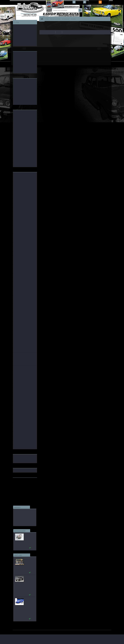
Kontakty (73, 19)
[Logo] (25, 10)
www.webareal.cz (31, 631)
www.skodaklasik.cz (19, 484)
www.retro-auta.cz (19, 482)
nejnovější (66, 32)
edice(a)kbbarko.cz (20, 519)
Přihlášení (79, 2)
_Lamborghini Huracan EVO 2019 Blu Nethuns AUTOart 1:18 (30, 602)
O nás (47, 19)
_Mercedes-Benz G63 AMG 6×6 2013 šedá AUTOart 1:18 (30, 578)
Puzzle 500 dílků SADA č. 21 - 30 (29, 560)
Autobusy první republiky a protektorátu (29, 536)
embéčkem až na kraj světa (21, 486)
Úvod (42, 24)
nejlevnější (52, 32)
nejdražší (59, 32)
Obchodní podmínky (55, 19)
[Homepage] (43, 19)
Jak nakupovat (66, 19)
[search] (80, 10)
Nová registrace (91, 2)
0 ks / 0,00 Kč (106, 1)
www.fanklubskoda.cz (20, 483)
